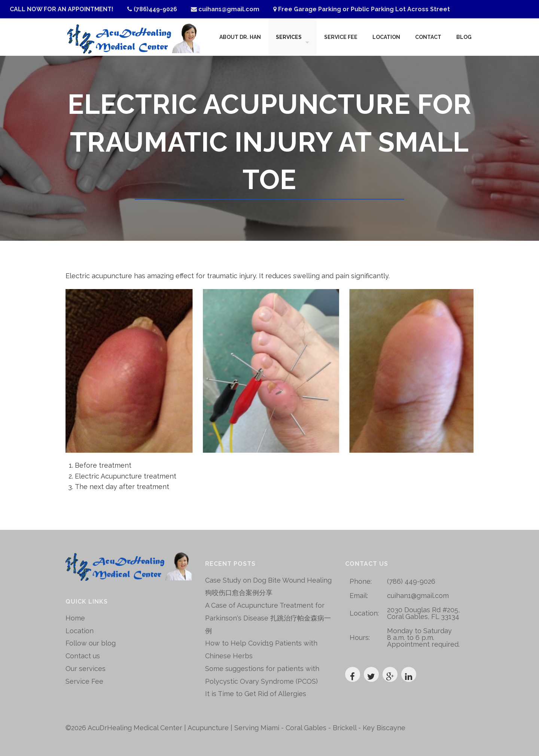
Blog (464, 37)
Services (289, 37)
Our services (86, 669)
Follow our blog (91, 643)
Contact (428, 37)
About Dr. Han (240, 37)
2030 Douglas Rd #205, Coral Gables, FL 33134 (423, 613)
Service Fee (341, 37)
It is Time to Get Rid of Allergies (256, 694)
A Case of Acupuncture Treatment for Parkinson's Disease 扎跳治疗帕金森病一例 (268, 618)
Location (386, 37)
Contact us (83, 656)
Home (75, 618)
